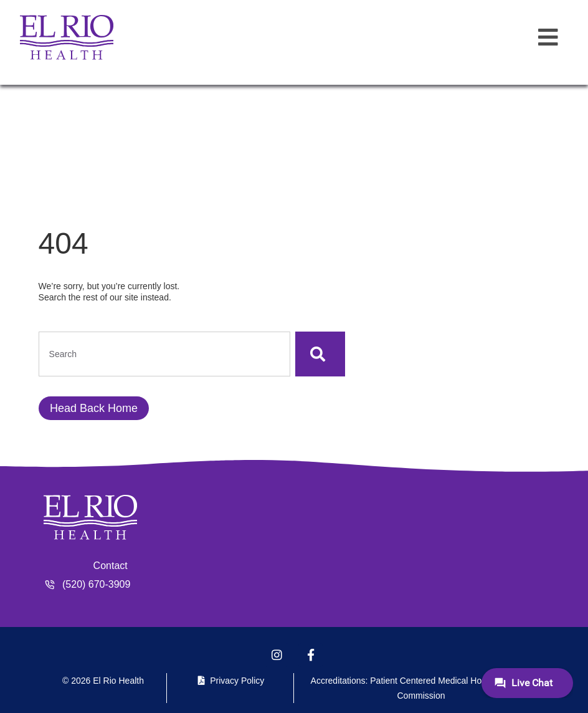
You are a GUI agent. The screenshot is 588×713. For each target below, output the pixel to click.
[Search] (320, 354)
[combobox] (164, 354)
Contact (111, 566)
